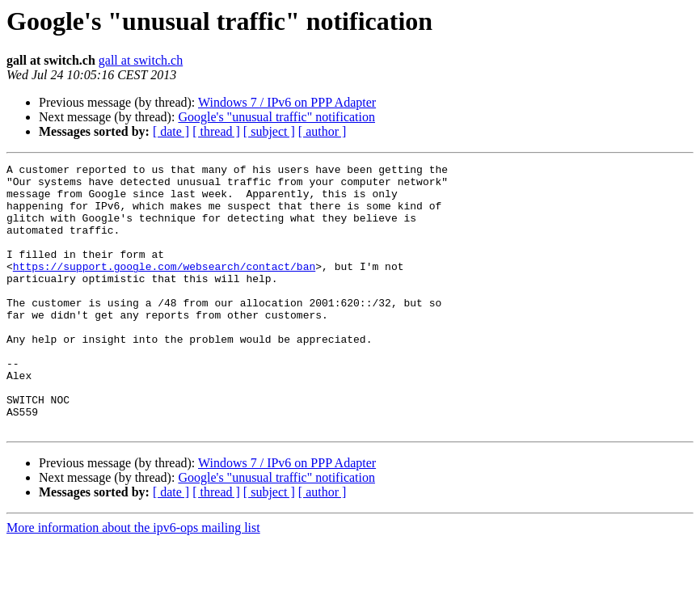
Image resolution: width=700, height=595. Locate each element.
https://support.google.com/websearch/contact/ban (164, 288)
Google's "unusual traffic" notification (276, 117)
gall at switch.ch (141, 60)
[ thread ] (216, 131)
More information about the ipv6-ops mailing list (133, 581)
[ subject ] (269, 131)
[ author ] (323, 131)
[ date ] (171, 131)
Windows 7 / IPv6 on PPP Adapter (287, 102)
